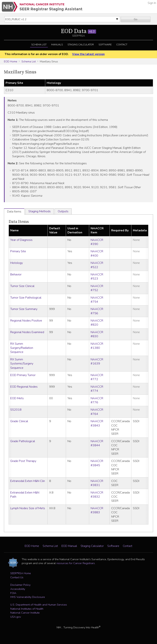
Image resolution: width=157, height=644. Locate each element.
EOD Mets (17, 398)
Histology (17, 263)
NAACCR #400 (97, 253)
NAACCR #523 (97, 277)
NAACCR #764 (97, 412)
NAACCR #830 (97, 334)
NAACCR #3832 (97, 495)
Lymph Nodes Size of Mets (28, 508)
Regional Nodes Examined (27, 332)
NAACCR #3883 (97, 510)
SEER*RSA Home (21, 573)
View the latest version (88, 54)
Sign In (152, 3)
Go (136, 19)
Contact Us (17, 577)
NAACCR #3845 (97, 463)
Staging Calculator (81, 45)
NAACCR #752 (97, 288)
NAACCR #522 (97, 265)
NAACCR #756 (97, 311)
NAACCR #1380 (97, 346)
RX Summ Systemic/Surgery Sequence (22, 364)
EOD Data (78, 31)
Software (105, 45)
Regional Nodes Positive (26, 321)
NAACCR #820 (97, 323)
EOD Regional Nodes (24, 387)
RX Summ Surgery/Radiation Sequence (22, 348)
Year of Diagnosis (21, 240)
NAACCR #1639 (97, 361)
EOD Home (11, 61)
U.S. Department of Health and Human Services (39, 605)
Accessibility (18, 589)
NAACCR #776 (97, 400)
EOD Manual (69, 546)
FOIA (13, 593)
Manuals (57, 45)
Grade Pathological (23, 441)
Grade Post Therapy (23, 461)
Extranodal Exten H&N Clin (28, 481)
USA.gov (16, 617)
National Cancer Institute (25, 613)
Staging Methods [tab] (40, 211)
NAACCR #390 (97, 242)
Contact (122, 45)
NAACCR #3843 (97, 423)
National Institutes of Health (27, 609)
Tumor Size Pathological (26, 298)
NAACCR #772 (97, 377)
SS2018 (16, 410)
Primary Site (18, 251)
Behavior (16, 274)
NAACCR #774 (97, 389)
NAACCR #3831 (97, 483)
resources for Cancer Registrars (76, 563)
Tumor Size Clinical (22, 286)
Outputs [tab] (63, 211)
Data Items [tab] (14, 212)
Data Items (19, 222)
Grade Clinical (19, 421)
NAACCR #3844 (97, 443)
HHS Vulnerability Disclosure (28, 597)
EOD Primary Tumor (23, 375)
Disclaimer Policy (20, 585)
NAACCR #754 (97, 300)
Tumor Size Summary (24, 309)
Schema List (39, 45)
